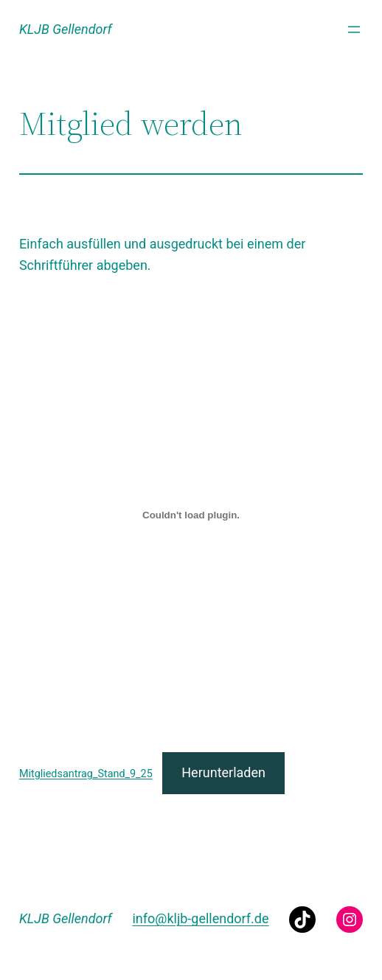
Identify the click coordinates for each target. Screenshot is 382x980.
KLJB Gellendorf (66, 29)
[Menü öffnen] (354, 29)
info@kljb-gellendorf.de (200, 918)
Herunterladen (223, 772)
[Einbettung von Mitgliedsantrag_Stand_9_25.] (191, 515)
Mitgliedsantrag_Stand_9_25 (86, 774)
